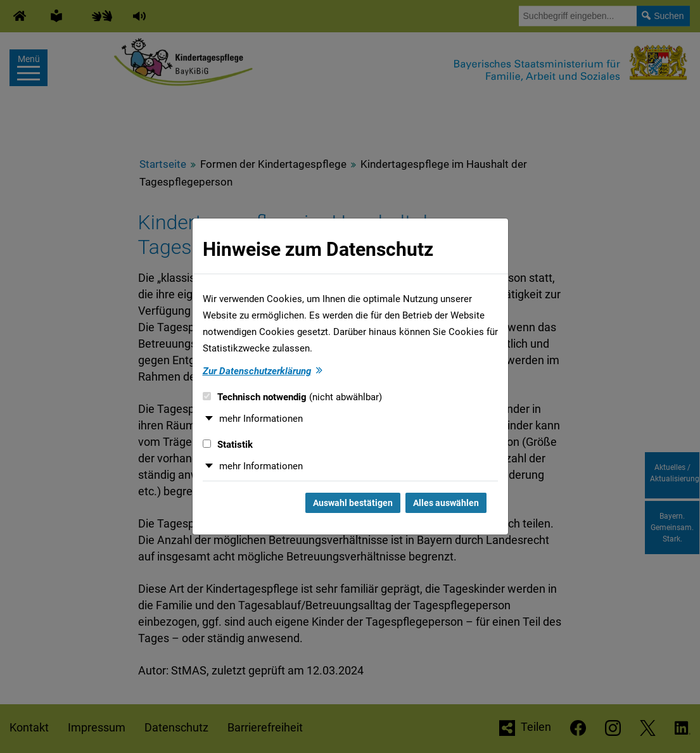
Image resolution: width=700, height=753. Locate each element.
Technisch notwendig (292, 397)
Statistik (228, 445)
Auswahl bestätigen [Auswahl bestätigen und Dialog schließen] (353, 503)
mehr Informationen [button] (261, 419)
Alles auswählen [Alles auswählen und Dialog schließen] (446, 503)
